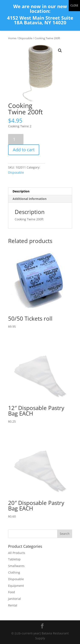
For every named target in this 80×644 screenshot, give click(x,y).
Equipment (16, 586)
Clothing (14, 572)
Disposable (25, 38)
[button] (60, 51)
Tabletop (14, 559)
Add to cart (24, 150)
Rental (13, 605)
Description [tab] (21, 191)
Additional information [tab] (30, 199)
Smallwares (16, 566)
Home (12, 38)
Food (12, 592)
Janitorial (15, 599)
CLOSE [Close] (74, 5)
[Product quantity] (16, 139)
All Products (17, 553)
